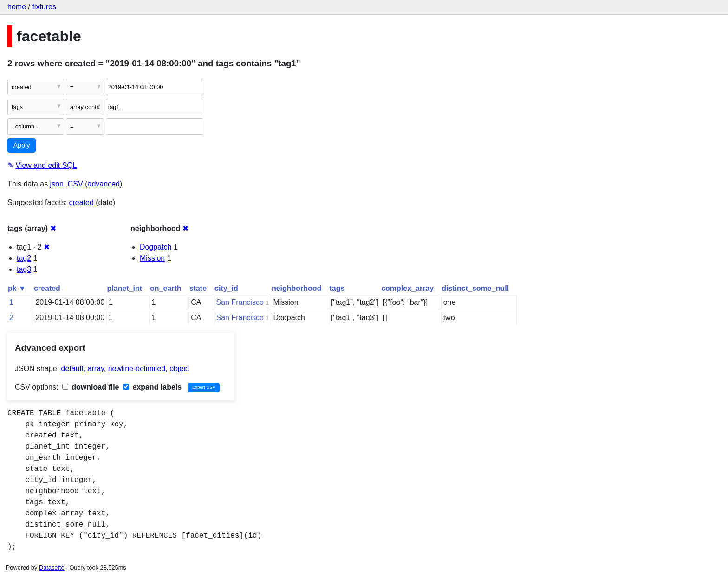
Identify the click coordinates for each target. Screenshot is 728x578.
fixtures (44, 7)
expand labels (152, 387)
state (198, 288)
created (81, 202)
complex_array (407, 288)
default (72, 369)
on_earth (166, 288)
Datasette (52, 568)
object (179, 369)
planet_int (125, 288)
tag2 (24, 258)
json (57, 184)
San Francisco (240, 302)
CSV (75, 184)
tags (337, 288)
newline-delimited (137, 369)
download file (91, 387)
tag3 (24, 269)
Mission (152, 258)
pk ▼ (17, 288)
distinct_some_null (475, 288)
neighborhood (297, 288)
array (96, 369)
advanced (104, 184)
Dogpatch (156, 247)
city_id (226, 288)
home (17, 7)
